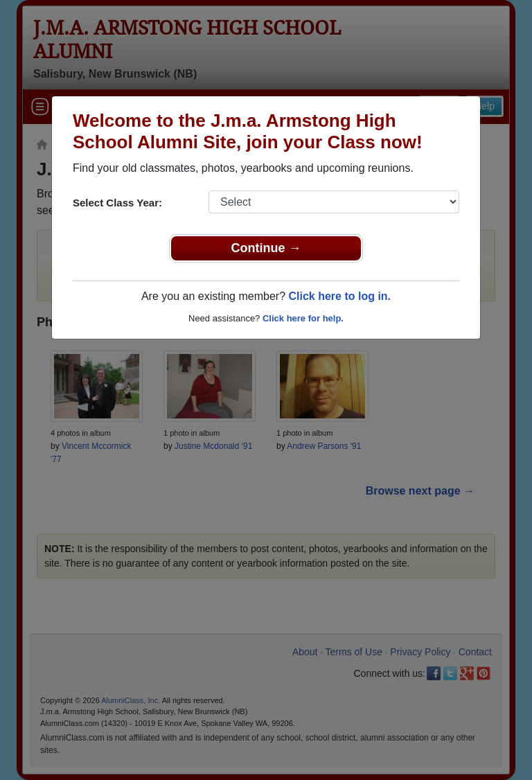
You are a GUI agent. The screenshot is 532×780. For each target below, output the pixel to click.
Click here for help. (303, 318)
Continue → (266, 248)
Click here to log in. (339, 296)
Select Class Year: (117, 203)
